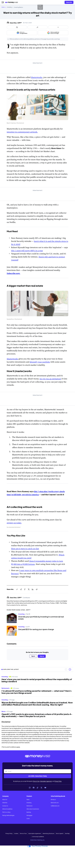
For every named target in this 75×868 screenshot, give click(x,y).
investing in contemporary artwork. (22, 132)
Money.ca (53, 800)
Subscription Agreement (46, 781)
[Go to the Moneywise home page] (12, 2)
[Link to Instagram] (30, 788)
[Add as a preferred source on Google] (53, 33)
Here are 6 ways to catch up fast (25, 549)
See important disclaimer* (14, 527)
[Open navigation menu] (3, 2)
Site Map (67, 833)
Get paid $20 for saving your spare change (36, 629)
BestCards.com (55, 803)
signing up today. (14, 523)
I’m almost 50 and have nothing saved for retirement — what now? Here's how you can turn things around (36, 692)
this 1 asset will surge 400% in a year (27, 251)
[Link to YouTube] (45, 788)
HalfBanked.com (55, 806)
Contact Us (5, 806)
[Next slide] (70, 669)
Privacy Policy (58, 781)
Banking (29, 812)
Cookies (16, 833)
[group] (37, 696)
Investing (29, 803)
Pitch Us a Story (6, 812)
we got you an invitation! (50, 379)
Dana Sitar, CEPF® (16, 23)
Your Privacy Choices (37, 846)
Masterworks (37, 77)
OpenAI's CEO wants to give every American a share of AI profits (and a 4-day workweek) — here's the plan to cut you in (37, 715)
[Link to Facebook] (34, 788)
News (28, 800)
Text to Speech (60, 833)
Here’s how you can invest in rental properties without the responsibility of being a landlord (37, 680)
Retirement (29, 806)
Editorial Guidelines (7, 809)
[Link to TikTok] (37, 788)
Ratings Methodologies (8, 815)
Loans (28, 819)
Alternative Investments (33, 809)
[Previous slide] (66, 669)
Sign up (42, 656)
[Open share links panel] (38, 27)
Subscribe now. (13, 273)
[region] (37, 696)
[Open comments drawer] (17, 27)
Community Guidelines (38, 837)
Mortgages (29, 815)
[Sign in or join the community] (69, 2)
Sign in (33, 656)
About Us (5, 800)
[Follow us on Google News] (22, 33)
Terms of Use (36, 781)
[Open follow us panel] (58, 27)
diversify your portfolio (40, 362)
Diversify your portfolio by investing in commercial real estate (41, 618)
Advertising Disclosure (48, 833)
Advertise (5, 803)
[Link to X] (41, 788)
